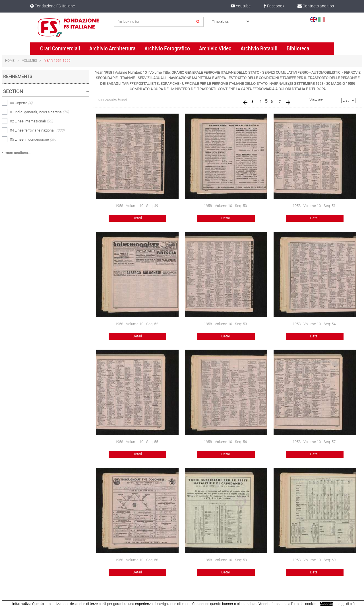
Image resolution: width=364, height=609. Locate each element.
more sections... (17, 153)
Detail (137, 218)
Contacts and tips (316, 6)
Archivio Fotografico (167, 48)
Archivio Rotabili (259, 48)
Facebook (274, 6)
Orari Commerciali (60, 48)
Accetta (326, 604)
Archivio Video (215, 48)
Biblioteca (298, 48)
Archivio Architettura (112, 48)
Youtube (241, 6)
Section (13, 91)
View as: (316, 100)
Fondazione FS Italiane (52, 6)
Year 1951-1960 (57, 61)
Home (10, 61)
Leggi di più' (346, 604)
